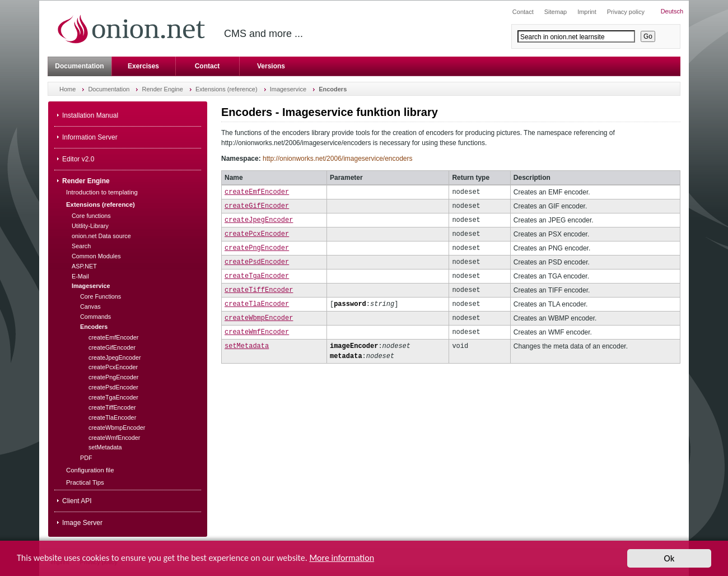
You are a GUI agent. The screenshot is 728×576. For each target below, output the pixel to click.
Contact (207, 66)
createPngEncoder (257, 248)
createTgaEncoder (257, 276)
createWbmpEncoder (259, 318)
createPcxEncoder (257, 234)
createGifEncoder (257, 206)
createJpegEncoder (259, 220)
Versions (271, 66)
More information (342, 558)
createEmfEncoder (257, 192)
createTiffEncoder (259, 290)
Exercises (143, 66)
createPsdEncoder (257, 262)
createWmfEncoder (257, 332)
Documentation (79, 66)
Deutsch (672, 11)
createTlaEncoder (257, 304)
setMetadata (247, 346)
